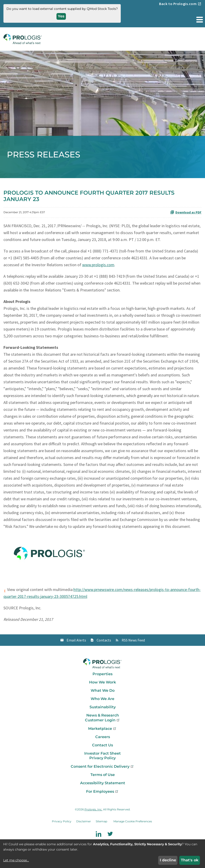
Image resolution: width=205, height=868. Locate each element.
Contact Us (102, 745)
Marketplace (102, 729)
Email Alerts (76, 640)
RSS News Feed (133, 640)
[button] (199, 20)
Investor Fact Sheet (102, 753)
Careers (103, 737)
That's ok (190, 860)
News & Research (103, 715)
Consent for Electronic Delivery (102, 766)
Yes (61, 16)
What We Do (103, 690)
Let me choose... (16, 860)
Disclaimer (84, 821)
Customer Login (103, 720)
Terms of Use (103, 775)
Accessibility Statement (103, 783)
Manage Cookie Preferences (133, 821)
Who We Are (102, 699)
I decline (168, 860)
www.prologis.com (98, 265)
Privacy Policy (102, 758)
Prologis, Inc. (93, 809)
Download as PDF (186, 212)
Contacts (104, 640)
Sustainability (103, 707)
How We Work (102, 682)
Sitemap (101, 821)
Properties (102, 674)
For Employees (102, 791)
